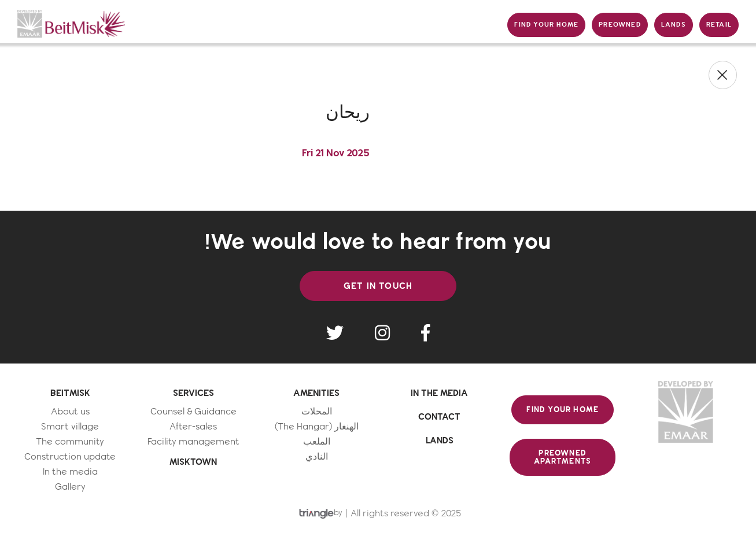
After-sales (193, 427)
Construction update (70, 457)
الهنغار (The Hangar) (317, 427)
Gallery (70, 487)
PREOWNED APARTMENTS (563, 457)
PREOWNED (620, 25)
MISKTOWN (193, 462)
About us (70, 412)
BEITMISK (70, 393)
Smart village (70, 427)
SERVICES (193, 393)
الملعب (317, 442)
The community (70, 442)
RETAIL (719, 25)
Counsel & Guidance (193, 412)
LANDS (674, 25)
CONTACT (439, 417)
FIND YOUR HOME (546, 25)
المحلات (317, 412)
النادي (317, 457)
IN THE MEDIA (439, 393)
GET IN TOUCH (378, 286)
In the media (70, 472)
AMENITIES (316, 393)
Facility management (193, 442)
